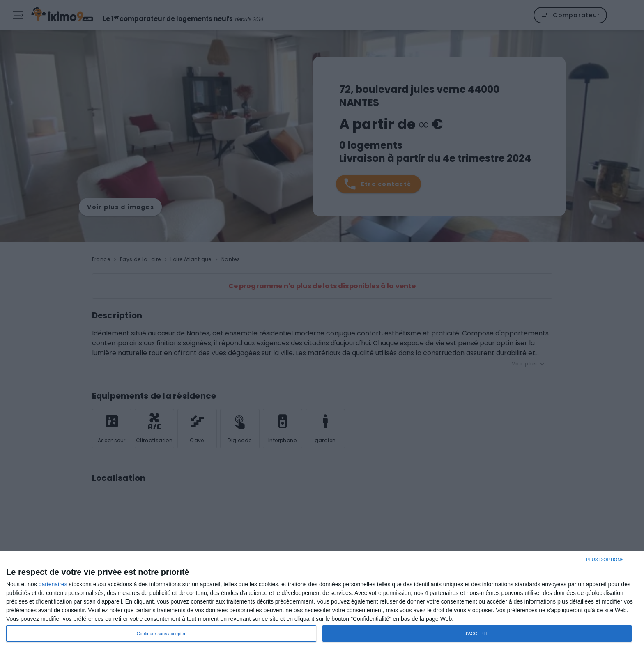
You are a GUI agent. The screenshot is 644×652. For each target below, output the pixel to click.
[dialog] (322, 602)
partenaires (53, 584)
